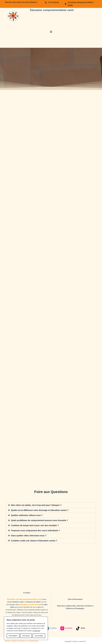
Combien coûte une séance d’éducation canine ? (33, 540)
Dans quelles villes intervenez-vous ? (28, 535)
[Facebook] (51, 628)
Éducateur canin (13, 598)
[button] (51, 32)
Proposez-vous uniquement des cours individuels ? (34, 530)
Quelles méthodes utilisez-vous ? (26, 515)
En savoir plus (37, 631)
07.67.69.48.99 (54, 2)
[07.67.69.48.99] (46, 2)
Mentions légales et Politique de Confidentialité (22, 640)
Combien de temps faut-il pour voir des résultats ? (34, 525)
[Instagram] (66, 628)
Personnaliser (13, 636)
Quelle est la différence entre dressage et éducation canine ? (38, 510)
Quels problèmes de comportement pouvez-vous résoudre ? (38, 520)
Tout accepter (39, 636)
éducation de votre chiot (30, 604)
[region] (26, 628)
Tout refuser (26, 636)
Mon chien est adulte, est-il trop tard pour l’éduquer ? (35, 505)
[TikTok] (80, 628)
